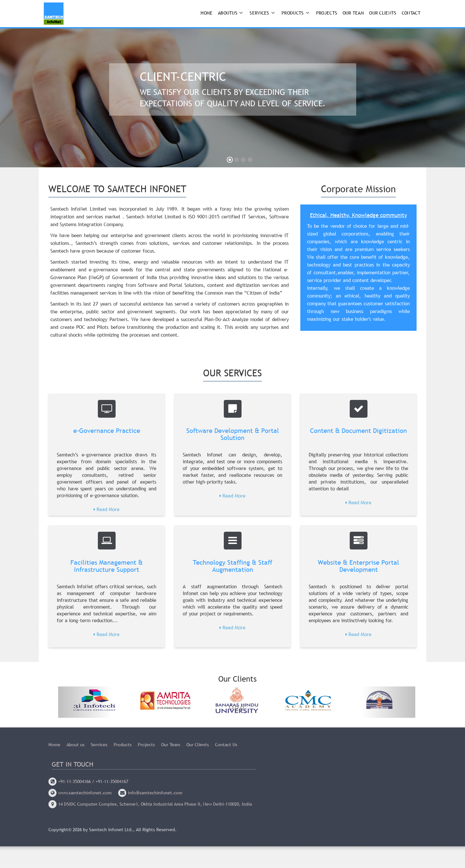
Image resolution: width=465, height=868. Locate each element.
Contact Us (226, 746)
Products (293, 13)
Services (259, 13)
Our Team (353, 13)
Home (207, 13)
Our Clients (383, 13)
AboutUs (228, 13)
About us (76, 746)
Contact (411, 13)
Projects (327, 13)
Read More (108, 509)
